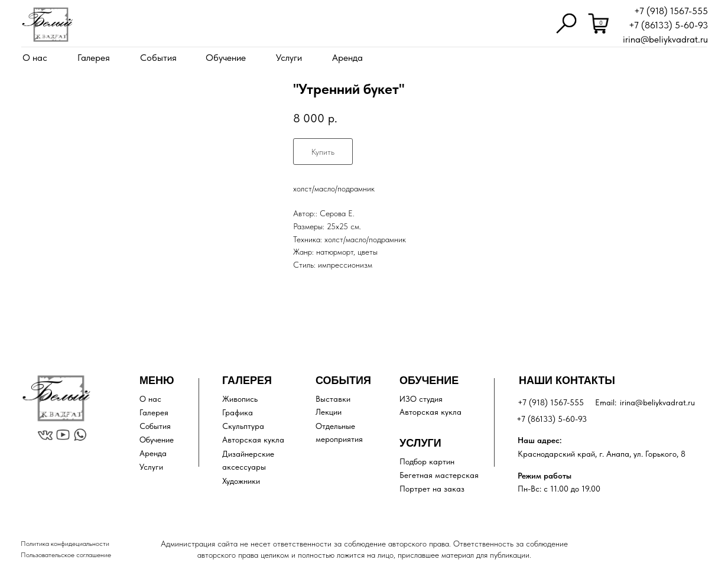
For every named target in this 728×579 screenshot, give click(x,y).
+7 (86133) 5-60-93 (668, 25)
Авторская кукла (253, 440)
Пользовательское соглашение (66, 555)
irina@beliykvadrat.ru (665, 39)
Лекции (329, 412)
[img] (47, 25)
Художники (241, 481)
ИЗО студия (421, 399)
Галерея (94, 58)
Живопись (240, 399)
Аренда (347, 58)
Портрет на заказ (432, 489)
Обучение (226, 58)
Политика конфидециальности (65, 544)
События (158, 58)
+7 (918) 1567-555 (671, 11)
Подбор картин (427, 461)
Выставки (333, 399)
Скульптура (243, 426)
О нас (35, 58)
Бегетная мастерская (439, 475)
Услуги (289, 58)
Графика (238, 412)
